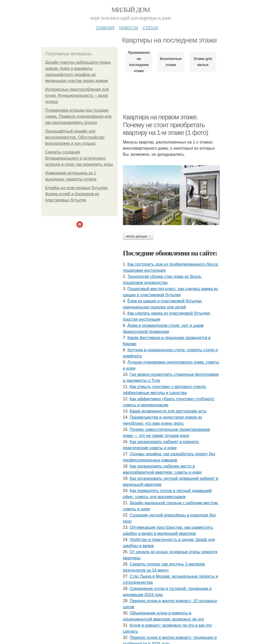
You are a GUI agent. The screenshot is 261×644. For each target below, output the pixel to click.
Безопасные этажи (171, 62)
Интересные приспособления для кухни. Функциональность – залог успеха (77, 95)
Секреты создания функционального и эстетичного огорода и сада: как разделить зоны (79, 158)
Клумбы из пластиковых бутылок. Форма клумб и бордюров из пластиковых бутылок (77, 194)
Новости (128, 27)
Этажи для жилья (203, 62)
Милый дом (130, 10)
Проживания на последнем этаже (139, 62)
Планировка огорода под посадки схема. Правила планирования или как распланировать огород (78, 116)
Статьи (150, 27)
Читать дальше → (138, 236)
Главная (105, 27)
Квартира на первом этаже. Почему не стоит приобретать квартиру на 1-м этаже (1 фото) (166, 125)
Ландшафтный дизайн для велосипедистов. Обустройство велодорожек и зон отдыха (75, 137)
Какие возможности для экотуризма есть (168, 411)
